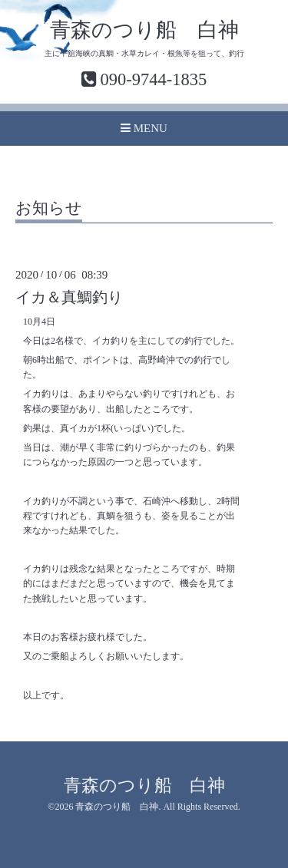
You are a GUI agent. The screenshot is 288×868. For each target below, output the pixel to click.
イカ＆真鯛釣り (69, 297)
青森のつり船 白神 (144, 30)
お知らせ (49, 209)
